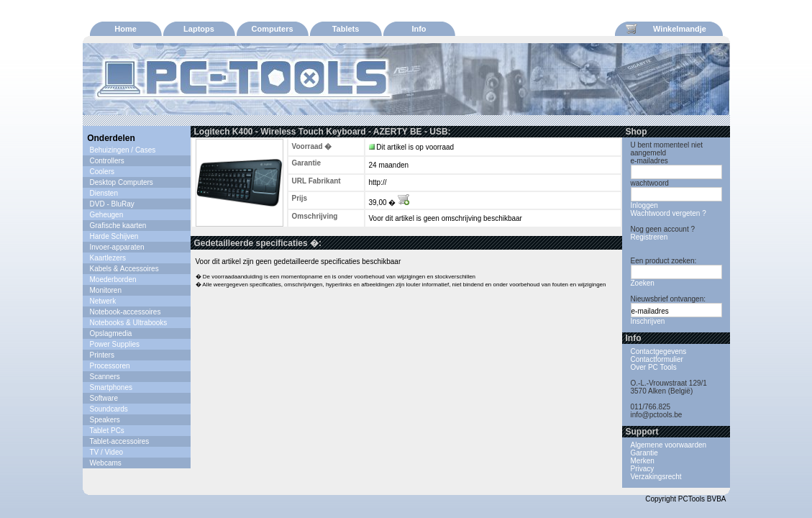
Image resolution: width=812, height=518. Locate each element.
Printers (102, 355)
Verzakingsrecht (656, 477)
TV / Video (107, 452)
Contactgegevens (659, 351)
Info (419, 29)
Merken (643, 461)
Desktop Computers (122, 182)
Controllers (107, 161)
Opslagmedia (111, 333)
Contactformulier (657, 359)
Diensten (104, 193)
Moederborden (113, 280)
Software (104, 398)
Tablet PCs (107, 431)
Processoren (110, 366)
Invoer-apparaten (117, 247)
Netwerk (103, 301)
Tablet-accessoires (120, 441)
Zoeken (643, 283)
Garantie (644, 453)
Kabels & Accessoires (124, 269)
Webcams (106, 463)
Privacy (643, 469)
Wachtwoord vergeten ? (669, 213)
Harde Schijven (114, 236)
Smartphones (111, 387)
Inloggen (644, 205)
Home (126, 29)
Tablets (346, 29)
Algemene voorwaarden (669, 445)
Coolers (102, 172)
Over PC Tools (654, 367)
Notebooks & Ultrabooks (129, 323)
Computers (272, 29)
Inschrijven (648, 321)
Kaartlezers (108, 258)
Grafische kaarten (118, 226)
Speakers (105, 420)
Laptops (199, 29)
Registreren (649, 237)
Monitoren (106, 290)
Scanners (105, 377)
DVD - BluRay (112, 204)
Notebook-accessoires (126, 312)
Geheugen (107, 215)
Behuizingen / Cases (123, 150)
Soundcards (109, 409)
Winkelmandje (666, 29)
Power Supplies (115, 344)
